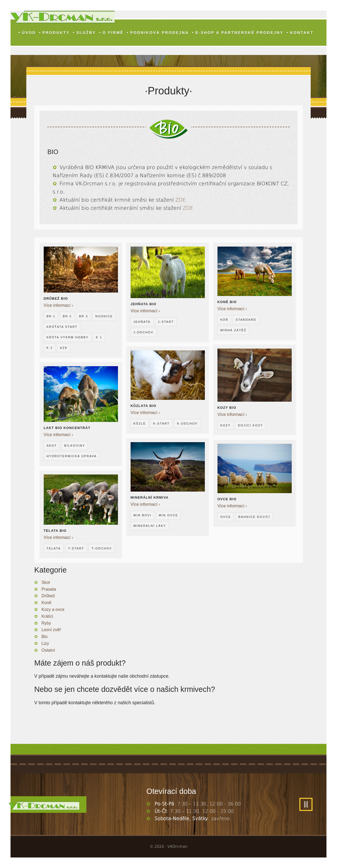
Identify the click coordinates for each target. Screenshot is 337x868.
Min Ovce (168, 514)
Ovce (226, 516)
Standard (246, 319)
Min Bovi (142, 514)
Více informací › (58, 305)
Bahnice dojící (254, 516)
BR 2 (67, 315)
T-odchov (102, 547)
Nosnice (55, 326)
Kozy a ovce (53, 609)
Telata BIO (55, 530)
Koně (46, 603)
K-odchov (187, 423)
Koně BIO (227, 301)
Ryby (46, 623)
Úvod (29, 33)
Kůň (224, 319)
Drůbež (48, 596)
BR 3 (83, 315)
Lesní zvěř (51, 630)
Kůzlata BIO (143, 405)
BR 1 (51, 315)
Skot (52, 445)
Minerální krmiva (150, 497)
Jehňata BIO (143, 303)
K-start (162, 423)
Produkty (56, 33)
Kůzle (140, 423)
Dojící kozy (251, 425)
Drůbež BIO (56, 298)
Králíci (47, 616)
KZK (64, 347)
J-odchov (143, 331)
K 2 (50, 347)
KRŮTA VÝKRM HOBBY (68, 336)
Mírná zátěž (233, 329)
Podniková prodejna (159, 33)
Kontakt (302, 33)
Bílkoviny (75, 445)
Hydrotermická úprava (72, 455)
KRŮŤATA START (87, 326)
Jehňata (142, 321)
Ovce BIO (227, 498)
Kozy (226, 425)
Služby (86, 33)
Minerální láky (150, 525)
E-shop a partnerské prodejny (239, 33)
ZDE (181, 200)
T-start (76, 547)
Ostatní (48, 650)
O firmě (113, 33)
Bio (44, 637)
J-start (166, 321)
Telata (54, 547)
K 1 (99, 336)
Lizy (45, 643)
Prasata (49, 589)
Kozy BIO (227, 407)
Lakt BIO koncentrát (67, 427)
